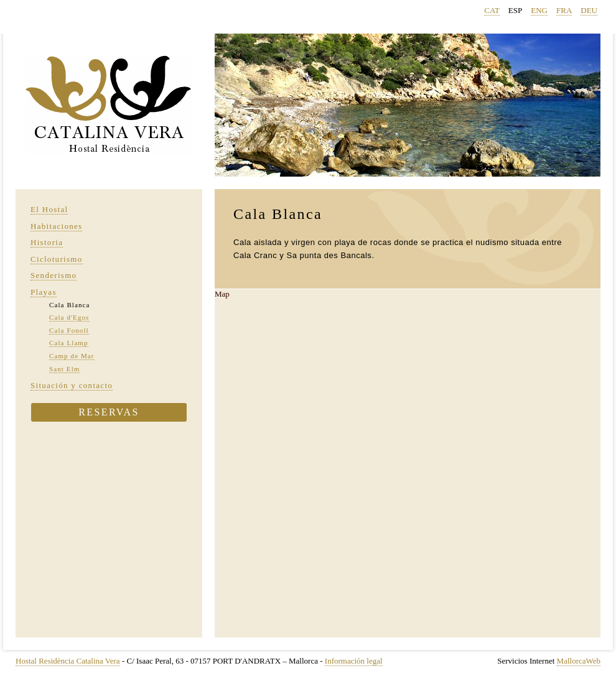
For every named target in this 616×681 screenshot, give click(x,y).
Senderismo (54, 275)
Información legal (354, 661)
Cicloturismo (57, 259)
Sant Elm (64, 369)
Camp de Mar (72, 356)
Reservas (109, 412)
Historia (47, 242)
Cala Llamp (69, 343)
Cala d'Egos (69, 317)
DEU (589, 10)
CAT (492, 10)
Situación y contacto (72, 385)
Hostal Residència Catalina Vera (68, 661)
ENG (539, 10)
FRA (564, 10)
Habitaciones (56, 226)
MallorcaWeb (579, 661)
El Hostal (49, 209)
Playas (44, 292)
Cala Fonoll (69, 330)
